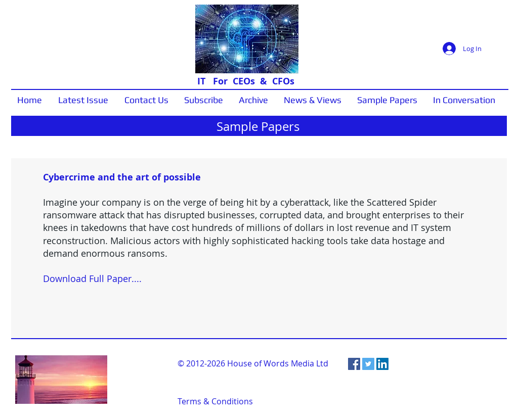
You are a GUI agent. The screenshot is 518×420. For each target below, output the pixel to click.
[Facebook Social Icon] (354, 364)
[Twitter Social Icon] (368, 364)
